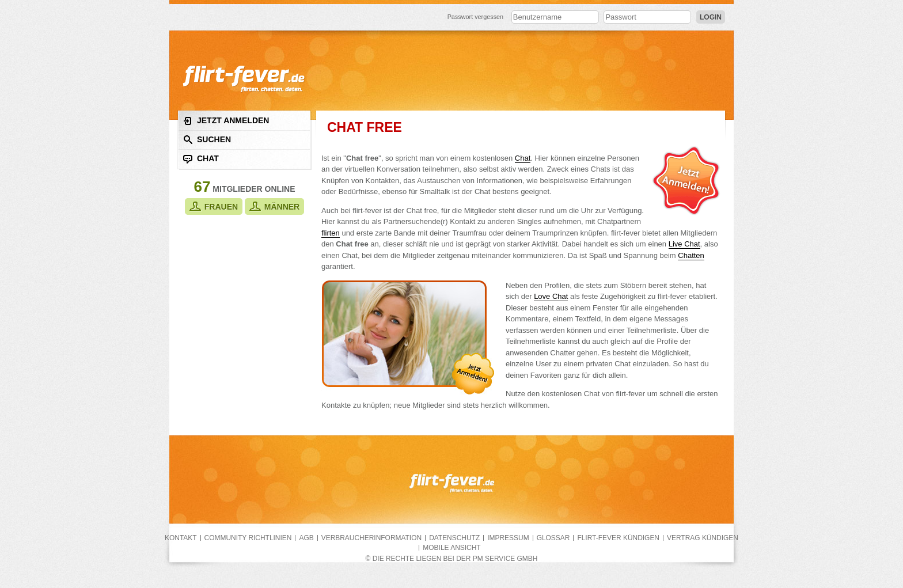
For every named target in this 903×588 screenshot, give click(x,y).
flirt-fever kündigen (618, 538)
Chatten (691, 255)
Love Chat (551, 296)
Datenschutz (454, 538)
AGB (306, 538)
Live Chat (684, 244)
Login (711, 17)
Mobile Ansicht (451, 548)
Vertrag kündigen (703, 538)
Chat (201, 159)
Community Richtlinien (248, 538)
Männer (274, 206)
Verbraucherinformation (371, 538)
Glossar (553, 538)
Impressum (508, 538)
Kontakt (181, 538)
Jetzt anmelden (226, 121)
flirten (331, 233)
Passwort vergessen (476, 17)
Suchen (207, 140)
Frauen (214, 206)
